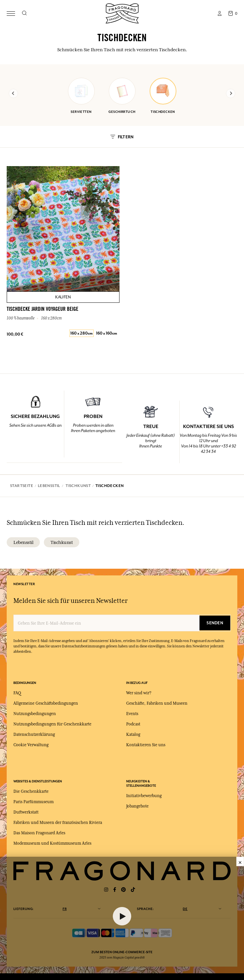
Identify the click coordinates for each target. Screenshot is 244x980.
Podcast (133, 724)
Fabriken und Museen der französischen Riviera (58, 823)
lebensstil (23, 542)
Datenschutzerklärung (34, 734)
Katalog (133, 734)
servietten (81, 96)
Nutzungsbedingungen (35, 714)
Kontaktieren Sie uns (146, 745)
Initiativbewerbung (144, 796)
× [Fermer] (240, 861)
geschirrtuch (122, 96)
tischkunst (62, 542)
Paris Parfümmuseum (33, 802)
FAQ (17, 693)
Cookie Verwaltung (31, 745)
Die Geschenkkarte (31, 791)
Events (132, 714)
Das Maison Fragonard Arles (39, 833)
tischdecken (163, 96)
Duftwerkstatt (26, 812)
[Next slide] (231, 93)
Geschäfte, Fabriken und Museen (157, 703)
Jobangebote (137, 806)
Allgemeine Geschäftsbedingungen (46, 703)
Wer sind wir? (139, 693)
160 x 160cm (107, 333)
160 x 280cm (82, 333)
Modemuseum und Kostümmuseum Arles (52, 843)
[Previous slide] (13, 93)
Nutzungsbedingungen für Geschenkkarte (52, 724)
